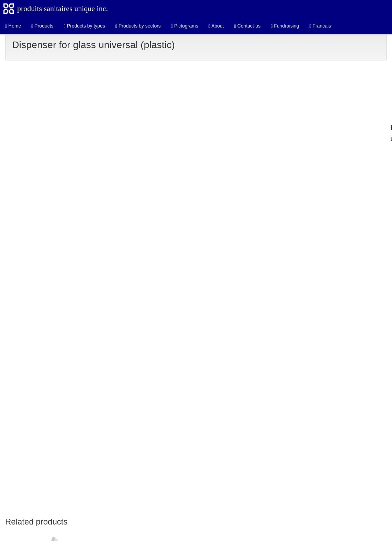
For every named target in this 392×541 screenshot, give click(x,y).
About (216, 26)
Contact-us (248, 26)
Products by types (85, 26)
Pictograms (185, 26)
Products (42, 26)
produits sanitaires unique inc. (63, 8)
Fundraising (285, 26)
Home (13, 26)
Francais (320, 26)
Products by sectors (138, 26)
